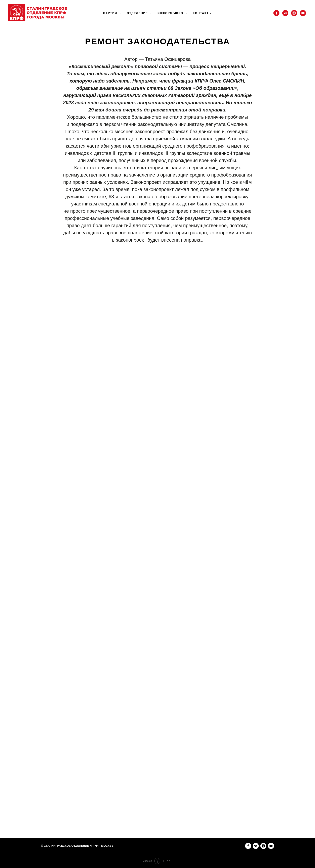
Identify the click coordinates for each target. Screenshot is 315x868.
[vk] (285, 13)
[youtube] (303, 13)
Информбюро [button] (171, 13)
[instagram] (294, 13)
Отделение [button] (138, 13)
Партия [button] (111, 13)
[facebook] (276, 13)
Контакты (202, 13)
